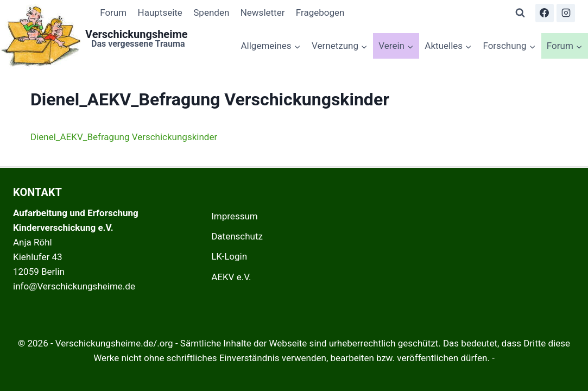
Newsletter (263, 12)
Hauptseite (160, 12)
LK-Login (229, 256)
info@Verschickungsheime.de (74, 286)
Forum (113, 12)
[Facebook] (545, 13)
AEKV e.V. (231, 277)
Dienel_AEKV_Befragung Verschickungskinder (124, 137)
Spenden (211, 12)
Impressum (235, 216)
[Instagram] (566, 13)
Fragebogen (320, 12)
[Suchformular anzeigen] (520, 13)
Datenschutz (237, 236)
